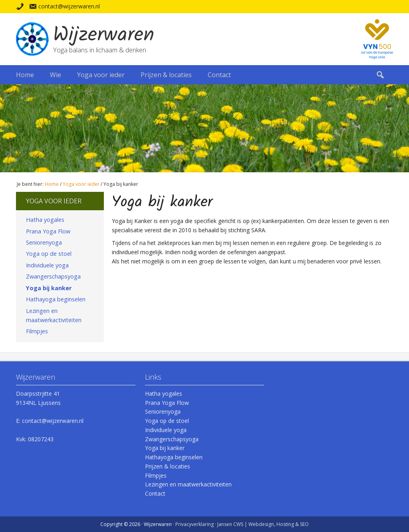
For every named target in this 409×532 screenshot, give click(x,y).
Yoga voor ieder (54, 201)
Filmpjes (37, 331)
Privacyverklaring (195, 524)
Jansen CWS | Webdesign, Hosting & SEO (263, 524)
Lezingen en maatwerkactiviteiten (54, 315)
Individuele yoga (47, 265)
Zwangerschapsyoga (53, 276)
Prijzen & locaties (168, 466)
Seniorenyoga (44, 242)
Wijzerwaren (104, 36)
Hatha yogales (45, 220)
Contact (155, 493)
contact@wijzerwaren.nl (69, 6)
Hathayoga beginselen (56, 299)
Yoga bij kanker (49, 288)
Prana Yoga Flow (48, 231)
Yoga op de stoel (49, 254)
